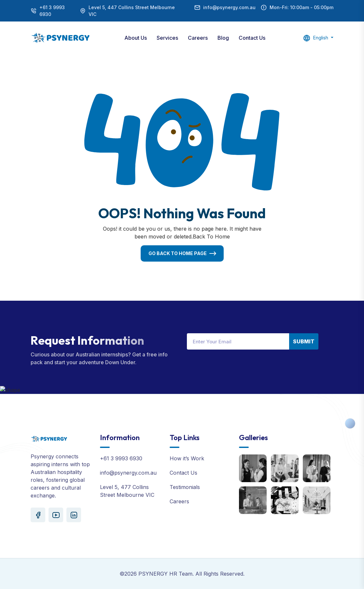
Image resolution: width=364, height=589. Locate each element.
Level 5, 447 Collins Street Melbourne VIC (132, 11)
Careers (198, 38)
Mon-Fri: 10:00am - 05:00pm (301, 7)
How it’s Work (187, 458)
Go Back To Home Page (178, 253)
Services (167, 38)
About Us (136, 38)
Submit (304, 341)
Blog (223, 38)
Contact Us (252, 38)
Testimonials (185, 487)
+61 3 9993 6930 (52, 11)
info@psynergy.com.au (229, 7)
